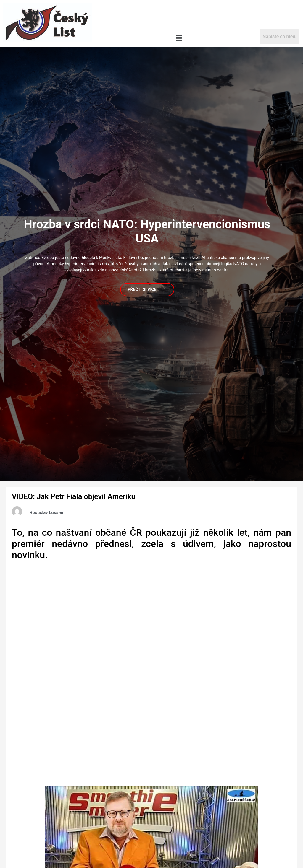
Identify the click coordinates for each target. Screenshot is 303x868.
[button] (179, 38)
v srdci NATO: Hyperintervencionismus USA (147, 231)
